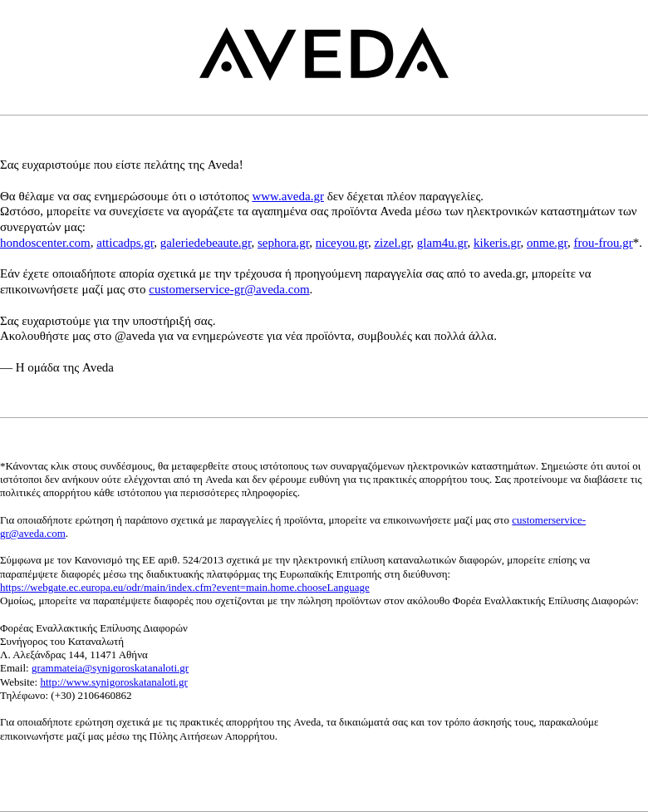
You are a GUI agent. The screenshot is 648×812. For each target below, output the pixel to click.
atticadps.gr (125, 243)
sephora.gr (283, 243)
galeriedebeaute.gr (206, 243)
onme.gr (547, 243)
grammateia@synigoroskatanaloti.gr (110, 668)
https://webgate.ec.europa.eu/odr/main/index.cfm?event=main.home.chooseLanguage (185, 587)
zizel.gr (392, 243)
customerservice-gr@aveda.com (229, 289)
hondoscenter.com (45, 243)
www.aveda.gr (288, 196)
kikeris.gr (497, 243)
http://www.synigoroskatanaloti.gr (114, 682)
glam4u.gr (442, 243)
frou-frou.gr (603, 243)
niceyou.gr (342, 243)
